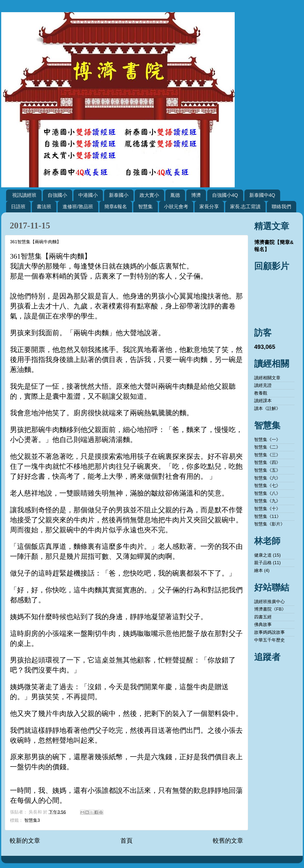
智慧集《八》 (267, 493)
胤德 (175, 195)
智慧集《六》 (267, 478)
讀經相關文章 (267, 378)
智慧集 (145, 207)
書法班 (44, 207)
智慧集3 (32, 820)
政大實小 (149, 195)
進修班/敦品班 (78, 207)
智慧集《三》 (267, 455)
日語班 (18, 207)
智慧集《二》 (267, 447)
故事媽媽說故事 (269, 632)
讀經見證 (263, 385)
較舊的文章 (228, 841)
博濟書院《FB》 (270, 609)
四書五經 (263, 617)
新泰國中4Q (262, 195)
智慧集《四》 (267, 462)
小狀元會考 (176, 207)
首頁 (126, 841)
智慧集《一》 (267, 440)
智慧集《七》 (267, 486)
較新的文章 (25, 841)
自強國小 (57, 195)
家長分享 (209, 207)
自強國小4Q (225, 195)
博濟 (196, 195)
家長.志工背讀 (245, 207)
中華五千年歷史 (269, 640)
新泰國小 (119, 195)
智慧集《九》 (267, 501)
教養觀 (261, 393)
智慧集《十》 (267, 509)
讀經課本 (263, 401)
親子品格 (263, 563)
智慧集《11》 (268, 516)
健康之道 (263, 555)
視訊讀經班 (24, 195)
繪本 (259, 570)
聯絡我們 (281, 207)
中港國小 (88, 195)
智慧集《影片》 (269, 524)
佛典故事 (263, 624)
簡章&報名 (116, 207)
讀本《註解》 (267, 408)
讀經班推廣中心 (269, 602)
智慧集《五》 (267, 470)
